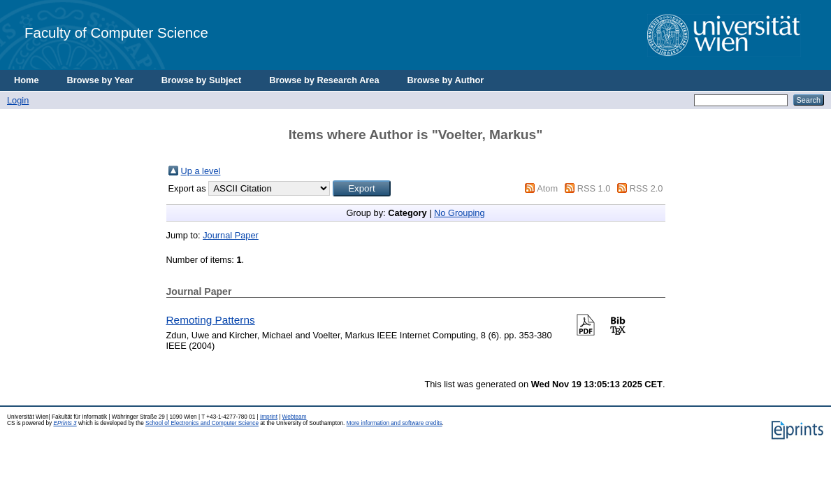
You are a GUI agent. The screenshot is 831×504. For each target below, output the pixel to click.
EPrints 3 (65, 423)
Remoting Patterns (211, 320)
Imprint (269, 417)
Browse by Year (100, 80)
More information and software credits (395, 423)
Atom (547, 188)
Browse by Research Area (324, 80)
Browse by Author (446, 80)
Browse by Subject (202, 80)
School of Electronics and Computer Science (202, 423)
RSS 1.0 (594, 188)
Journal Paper (231, 235)
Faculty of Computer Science (116, 33)
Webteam (295, 417)
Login (18, 100)
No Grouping (460, 213)
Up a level (201, 171)
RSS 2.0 (646, 188)
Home (27, 80)
